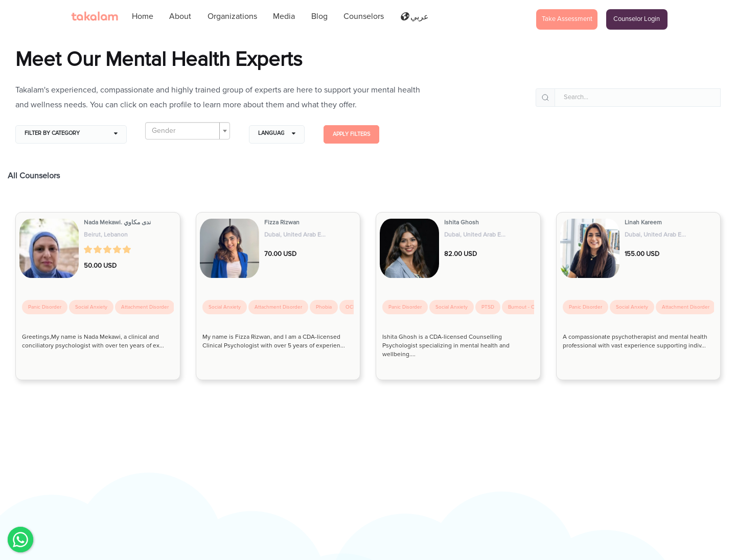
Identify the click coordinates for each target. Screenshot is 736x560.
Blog (319, 16)
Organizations (232, 16)
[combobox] (188, 131)
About (180, 16)
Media (284, 16)
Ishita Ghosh (462, 223)
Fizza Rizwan (282, 223)
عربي (415, 17)
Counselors (364, 16)
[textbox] (185, 131)
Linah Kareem (643, 223)
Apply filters (351, 134)
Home (143, 16)
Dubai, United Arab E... (295, 235)
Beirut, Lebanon (106, 235)
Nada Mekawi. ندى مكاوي (117, 223)
